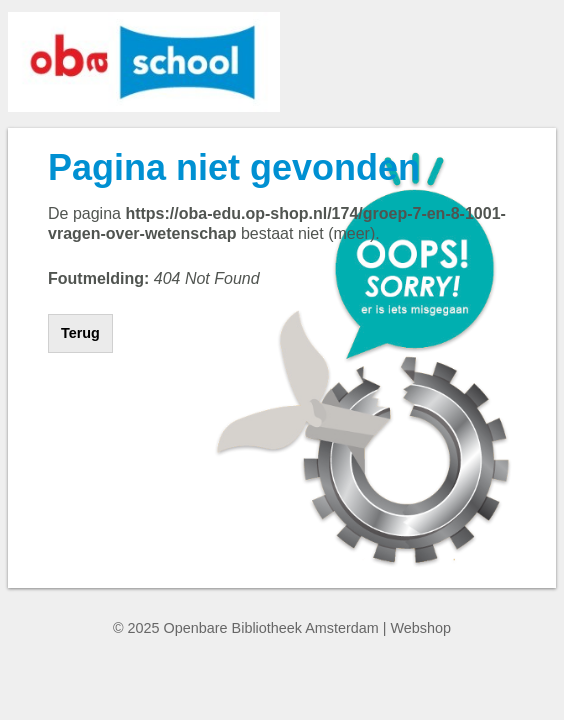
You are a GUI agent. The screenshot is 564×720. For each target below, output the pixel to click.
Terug (80, 333)
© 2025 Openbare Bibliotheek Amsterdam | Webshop (282, 628)
